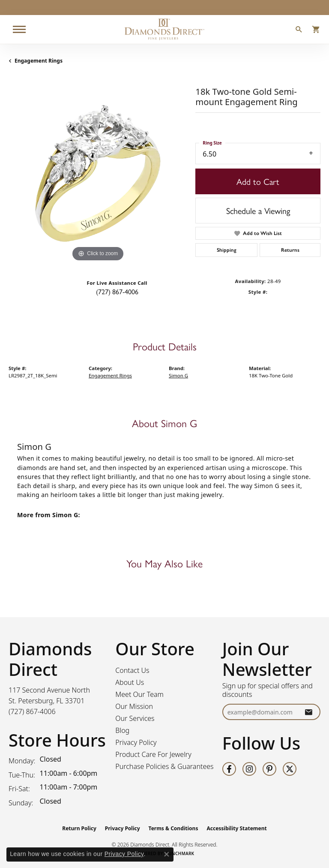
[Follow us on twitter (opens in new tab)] (290, 769)
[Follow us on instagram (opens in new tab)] (249, 769)
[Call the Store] (32, 711)
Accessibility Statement (236, 828)
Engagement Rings (39, 61)
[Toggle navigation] (19, 29)
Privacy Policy (136, 742)
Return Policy (79, 828)
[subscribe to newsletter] (308, 712)
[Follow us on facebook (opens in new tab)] (229, 769)
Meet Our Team (139, 694)
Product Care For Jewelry (153, 754)
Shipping (227, 250)
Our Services (135, 718)
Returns (290, 250)
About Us (130, 682)
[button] (299, 30)
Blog (122, 730)
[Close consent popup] (167, 854)
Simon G (178, 375)
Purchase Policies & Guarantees (164, 766)
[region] (98, 174)
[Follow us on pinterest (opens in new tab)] (269, 769)
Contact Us (132, 670)
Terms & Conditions (173, 828)
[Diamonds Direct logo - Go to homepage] (164, 29)
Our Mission (134, 706)
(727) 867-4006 (117, 291)
